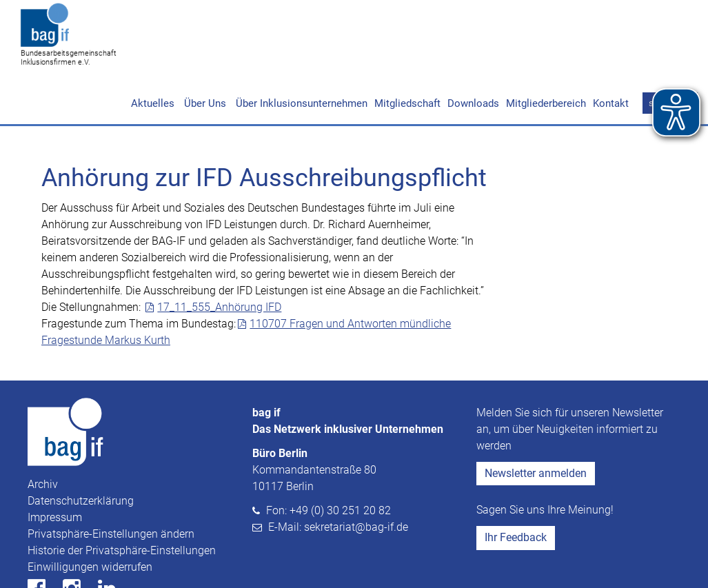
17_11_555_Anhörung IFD (219, 254)
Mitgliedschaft (407, 50)
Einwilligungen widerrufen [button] (90, 514)
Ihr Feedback (516, 484)
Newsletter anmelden (536, 420)
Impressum (55, 464)
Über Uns (204, 50)
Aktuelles (153, 50)
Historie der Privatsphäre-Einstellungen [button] (122, 497)
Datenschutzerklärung (81, 448)
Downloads (473, 50)
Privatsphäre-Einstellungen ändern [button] (111, 481)
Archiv (43, 431)
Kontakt (611, 50)
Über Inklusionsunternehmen (300, 50)
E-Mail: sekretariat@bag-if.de (338, 474)
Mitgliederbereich (546, 50)
